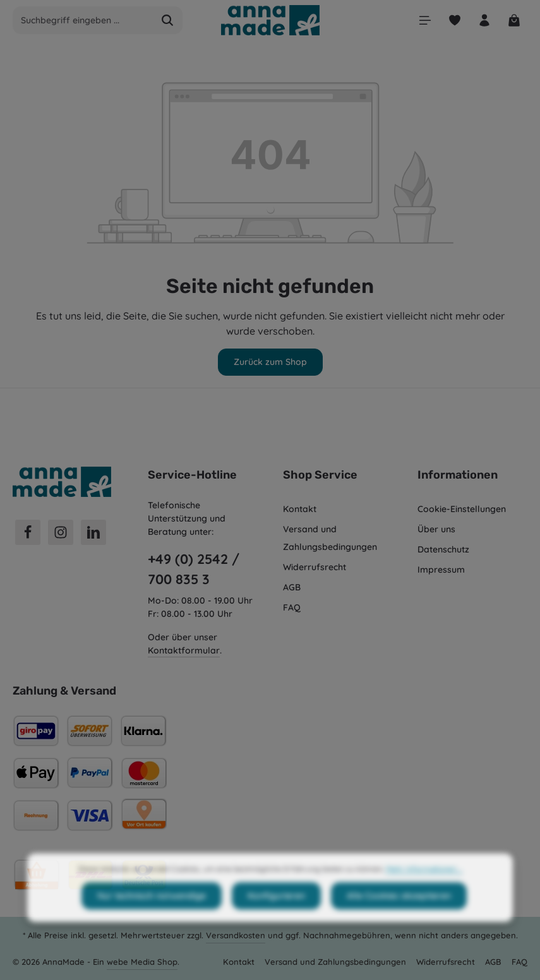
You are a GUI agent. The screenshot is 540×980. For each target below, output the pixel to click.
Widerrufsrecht (315, 567)
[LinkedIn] (93, 532)
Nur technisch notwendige (152, 919)
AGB (292, 587)
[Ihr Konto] (484, 21)
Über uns (436, 529)
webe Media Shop (142, 962)
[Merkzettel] (454, 21)
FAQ (292, 607)
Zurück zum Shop (270, 362)
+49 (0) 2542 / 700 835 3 (194, 569)
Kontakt (300, 509)
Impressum (441, 570)
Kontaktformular (184, 650)
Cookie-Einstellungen (462, 509)
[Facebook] (28, 532)
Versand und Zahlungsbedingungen (330, 538)
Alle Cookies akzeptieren (399, 919)
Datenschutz (443, 549)
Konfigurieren (276, 919)
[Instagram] (61, 532)
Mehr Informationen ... (424, 892)
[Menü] (425, 21)
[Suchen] (168, 20)
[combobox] (83, 20)
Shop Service (320, 475)
